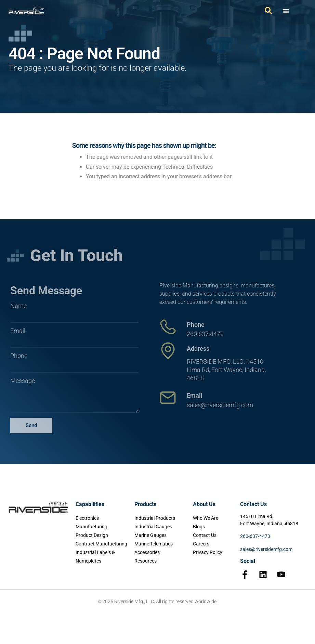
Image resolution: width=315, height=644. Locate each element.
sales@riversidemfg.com (266, 549)
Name (18, 306)
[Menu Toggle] (286, 11)
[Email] (168, 398)
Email (18, 331)
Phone (19, 356)
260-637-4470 (255, 536)
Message (23, 381)
